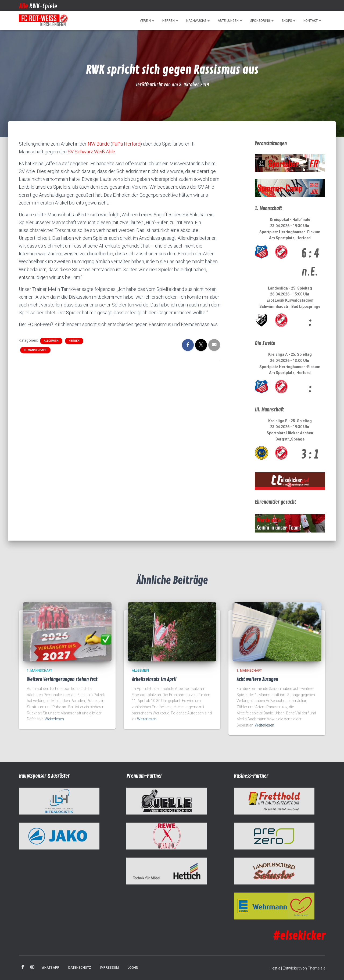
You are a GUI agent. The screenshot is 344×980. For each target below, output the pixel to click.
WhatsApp (51, 968)
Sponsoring (262, 21)
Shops (289, 21)
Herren (170, 21)
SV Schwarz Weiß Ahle (91, 152)
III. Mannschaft (35, 350)
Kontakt (312, 21)
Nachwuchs (198, 21)
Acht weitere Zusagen (257, 679)
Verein (147, 21)
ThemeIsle (316, 968)
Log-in (133, 968)
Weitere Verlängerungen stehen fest (62, 679)
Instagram (32, 967)
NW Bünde (99, 144)
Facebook (23, 967)
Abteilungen (230, 21)
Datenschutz (80, 968)
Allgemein (51, 341)
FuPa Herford (126, 144)
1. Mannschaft (40, 671)
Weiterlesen (54, 719)
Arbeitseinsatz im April (154, 679)
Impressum (109, 968)
